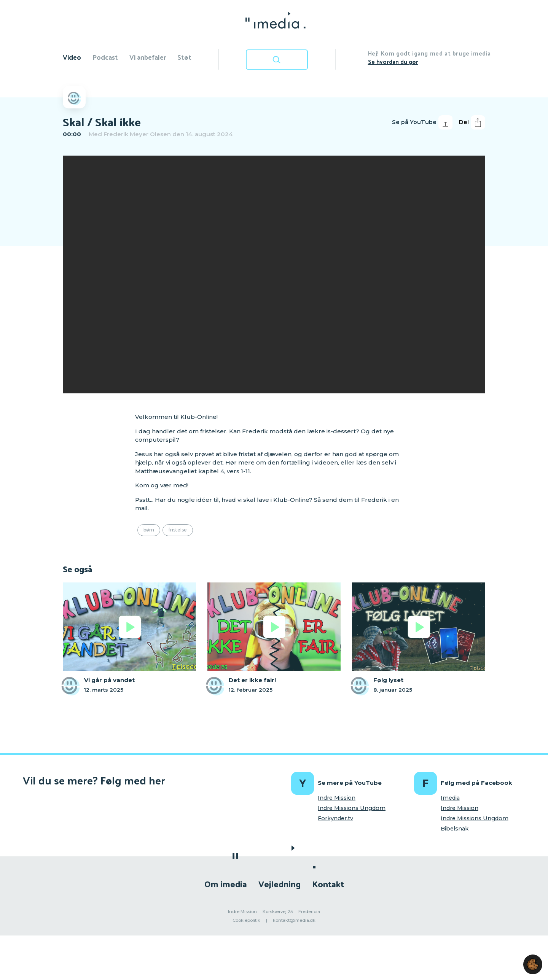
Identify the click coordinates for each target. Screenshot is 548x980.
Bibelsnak (455, 829)
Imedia (450, 798)
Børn (149, 530)
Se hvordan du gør (393, 61)
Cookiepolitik (246, 920)
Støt (184, 57)
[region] (274, 274)
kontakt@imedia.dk (294, 920)
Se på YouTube (422, 123)
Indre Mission (337, 798)
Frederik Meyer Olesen (137, 134)
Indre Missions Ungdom (352, 808)
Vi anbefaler (148, 57)
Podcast (105, 57)
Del (472, 123)
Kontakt (328, 884)
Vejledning (280, 884)
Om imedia (226, 884)
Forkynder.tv (335, 818)
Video (72, 57)
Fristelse (178, 530)
